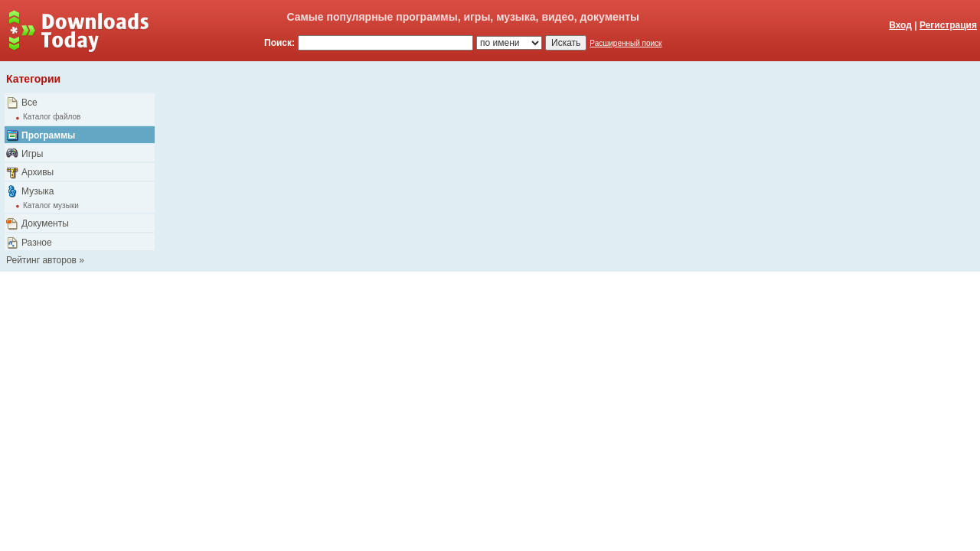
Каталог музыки (51, 205)
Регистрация (948, 25)
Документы (45, 223)
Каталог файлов (52, 117)
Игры (32, 154)
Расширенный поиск (626, 43)
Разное (37, 243)
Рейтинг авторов (41, 260)
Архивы (38, 172)
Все (29, 103)
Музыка (38, 191)
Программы (48, 135)
